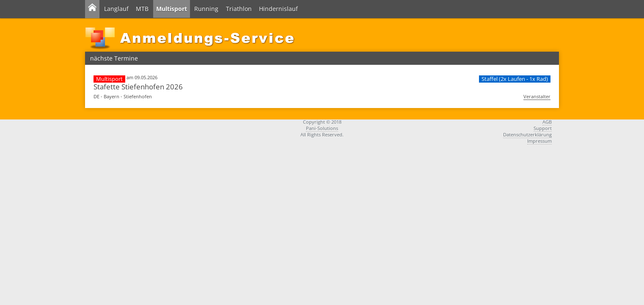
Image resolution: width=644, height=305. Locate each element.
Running (206, 9)
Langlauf (116, 9)
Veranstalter (537, 96)
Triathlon (239, 9)
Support (543, 128)
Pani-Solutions (322, 128)
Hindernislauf (278, 9)
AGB (547, 122)
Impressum (539, 141)
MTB (142, 9)
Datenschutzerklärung (527, 134)
